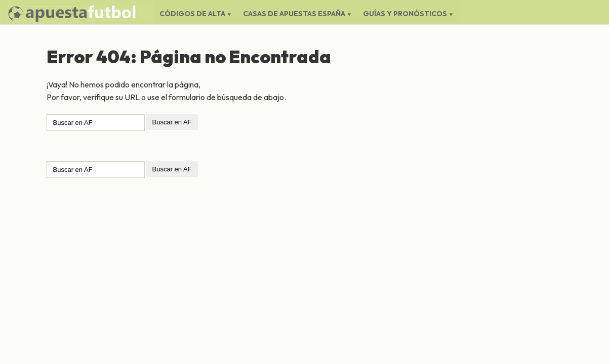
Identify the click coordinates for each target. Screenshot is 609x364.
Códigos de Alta (192, 14)
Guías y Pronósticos (405, 14)
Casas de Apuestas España (294, 14)
